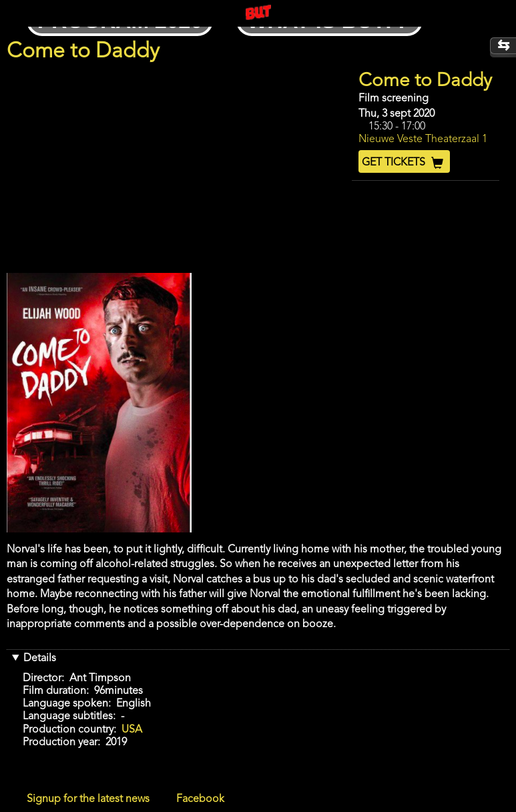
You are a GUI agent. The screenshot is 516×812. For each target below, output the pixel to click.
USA (132, 730)
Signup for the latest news (88, 799)
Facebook (200, 799)
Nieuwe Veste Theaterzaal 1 (423, 139)
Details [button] (40, 659)
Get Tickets (404, 163)
